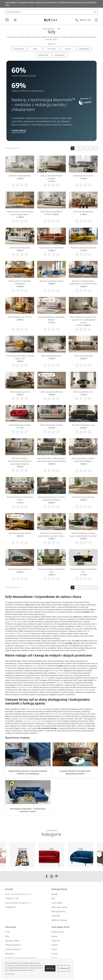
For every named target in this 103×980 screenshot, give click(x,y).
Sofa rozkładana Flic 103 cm (20, 317)
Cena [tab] (35, 49)
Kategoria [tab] (19, 49)
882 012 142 (13, 898)
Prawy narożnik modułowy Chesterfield (20, 282)
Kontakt (55, 894)
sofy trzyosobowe (23, 633)
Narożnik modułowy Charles (51, 281)
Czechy (54, 958)
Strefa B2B (56, 916)
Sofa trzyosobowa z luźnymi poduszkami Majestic (83, 460)
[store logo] (51, 20)
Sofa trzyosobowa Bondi (52, 356)
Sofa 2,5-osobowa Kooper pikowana (52, 177)
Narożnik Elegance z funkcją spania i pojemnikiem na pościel (83, 534)
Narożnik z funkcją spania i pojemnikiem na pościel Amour (51, 534)
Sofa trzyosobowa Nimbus (51, 392)
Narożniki (23, 719)
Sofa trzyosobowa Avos (20, 392)
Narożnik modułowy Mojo (20, 176)
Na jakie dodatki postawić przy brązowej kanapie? (75, 772)
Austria (54, 949)
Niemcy (55, 936)
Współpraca (10, 954)
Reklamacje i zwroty (59, 907)
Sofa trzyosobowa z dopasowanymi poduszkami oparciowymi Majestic (20, 461)
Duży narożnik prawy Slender (51, 248)
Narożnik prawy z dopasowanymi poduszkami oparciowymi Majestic (51, 460)
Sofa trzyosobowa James (20, 248)
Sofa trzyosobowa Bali (83, 356)
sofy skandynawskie (39, 666)
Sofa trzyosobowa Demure (83, 497)
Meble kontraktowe (59, 920)
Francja (54, 954)
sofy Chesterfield (57, 671)
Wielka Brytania (58, 932)
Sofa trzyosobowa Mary (83, 212)
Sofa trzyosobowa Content (51, 425)
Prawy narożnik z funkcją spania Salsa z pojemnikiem (20, 213)
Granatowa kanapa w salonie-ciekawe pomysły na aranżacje (28, 772)
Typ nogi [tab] (51, 49)
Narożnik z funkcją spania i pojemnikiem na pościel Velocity (83, 282)
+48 (7, 898)
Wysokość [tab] (60, 55)
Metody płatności (58, 911)
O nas (8, 932)
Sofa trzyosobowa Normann (20, 569)
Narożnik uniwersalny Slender (83, 248)
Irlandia (55, 945)
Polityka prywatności (13, 945)
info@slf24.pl (10, 907)
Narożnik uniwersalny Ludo (83, 425)
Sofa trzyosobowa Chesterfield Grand (20, 498)
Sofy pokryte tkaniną (83, 690)
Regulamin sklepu (12, 941)
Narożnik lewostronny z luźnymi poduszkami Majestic (52, 498)
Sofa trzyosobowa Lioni (83, 392)
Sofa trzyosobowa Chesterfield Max (52, 570)
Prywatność (20, 958)
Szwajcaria (56, 941)
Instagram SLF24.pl (52, 876)
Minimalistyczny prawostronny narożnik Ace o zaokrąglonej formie (83, 320)
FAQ (53, 898)
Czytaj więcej (10, 974)
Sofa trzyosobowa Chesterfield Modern (52, 318)
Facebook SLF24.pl (47, 876)
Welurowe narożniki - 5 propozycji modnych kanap (28, 810)
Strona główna (48, 29)
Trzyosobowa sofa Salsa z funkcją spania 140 (20, 357)
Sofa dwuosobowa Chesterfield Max (83, 570)
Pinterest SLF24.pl (56, 876)
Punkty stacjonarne (13, 949)
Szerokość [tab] (43, 55)
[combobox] (52, 12)
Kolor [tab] (68, 49)
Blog (7, 936)
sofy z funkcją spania (15, 621)
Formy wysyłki (57, 903)
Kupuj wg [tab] (52, 44)
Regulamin (31, 958)
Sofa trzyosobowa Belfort (52, 212)
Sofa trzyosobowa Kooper (20, 425)
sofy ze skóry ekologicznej (35, 709)
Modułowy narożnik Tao (83, 176)
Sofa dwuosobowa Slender (20, 533)
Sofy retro (45, 678)
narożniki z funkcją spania (33, 721)
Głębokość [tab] (84, 49)
